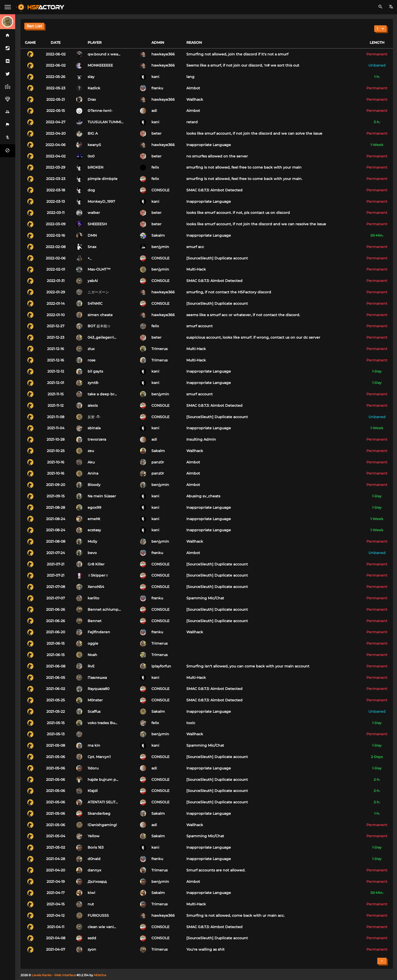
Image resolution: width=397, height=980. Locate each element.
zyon (92, 949)
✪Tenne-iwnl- (100, 111)
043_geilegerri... (102, 337)
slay (91, 77)
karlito (93, 598)
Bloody (94, 485)
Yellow (94, 836)
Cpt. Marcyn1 (99, 757)
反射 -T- (94, 417)
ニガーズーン (98, 292)
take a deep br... (102, 394)
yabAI (93, 281)
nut (91, 904)
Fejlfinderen (99, 632)
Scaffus (94, 711)
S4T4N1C (95, 303)
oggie (93, 643)
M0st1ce (100, 975)
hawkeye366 (163, 54)
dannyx (94, 870)
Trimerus (160, 349)
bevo (92, 553)
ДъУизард (97, 882)
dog (91, 190)
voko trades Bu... (102, 723)
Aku (91, 462)
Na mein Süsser (102, 496)
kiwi (91, 893)
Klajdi (93, 791)
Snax (92, 247)
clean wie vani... (102, 927)
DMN (92, 235)
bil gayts (95, 371)
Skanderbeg (99, 813)
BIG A (93, 133)
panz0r (158, 462)
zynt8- (93, 383)
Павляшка (97, 678)
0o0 (91, 156)
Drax (92, 99)
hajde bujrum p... (103, 780)
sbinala (94, 428)
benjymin (160, 247)
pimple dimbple (103, 179)
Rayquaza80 (98, 689)
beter (156, 133)
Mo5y (92, 541)
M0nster (95, 700)
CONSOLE (160, 190)
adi (154, 111)
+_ (90, 258)
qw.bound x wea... (104, 54)
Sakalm (158, 235)
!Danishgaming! (102, 825)
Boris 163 (96, 847)
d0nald (94, 859)
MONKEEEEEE (100, 65)
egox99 (94, 507)
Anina (93, 473)
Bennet (95, 621)
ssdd (92, 938)
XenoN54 (96, 587)
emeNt (94, 519)
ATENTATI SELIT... (103, 802)
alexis (93, 405)
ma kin (94, 745)
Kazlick (94, 88)
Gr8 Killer (96, 564)
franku (157, 88)
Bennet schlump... (104, 609)
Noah (92, 655)
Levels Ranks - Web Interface (54, 975)
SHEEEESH (97, 224)
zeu (91, 451)
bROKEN (95, 167)
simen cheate (100, 315)
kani (155, 77)
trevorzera (97, 439)
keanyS (94, 145)
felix (155, 167)
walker (94, 213)
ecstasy (94, 530)
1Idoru (93, 768)
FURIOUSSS (98, 915)
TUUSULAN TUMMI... (105, 122)
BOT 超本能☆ (99, 326)
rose (92, 360)
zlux (91, 349)
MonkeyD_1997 (101, 201)
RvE (91, 666)
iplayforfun (161, 666)
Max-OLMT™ (99, 269)
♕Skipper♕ (98, 575)
